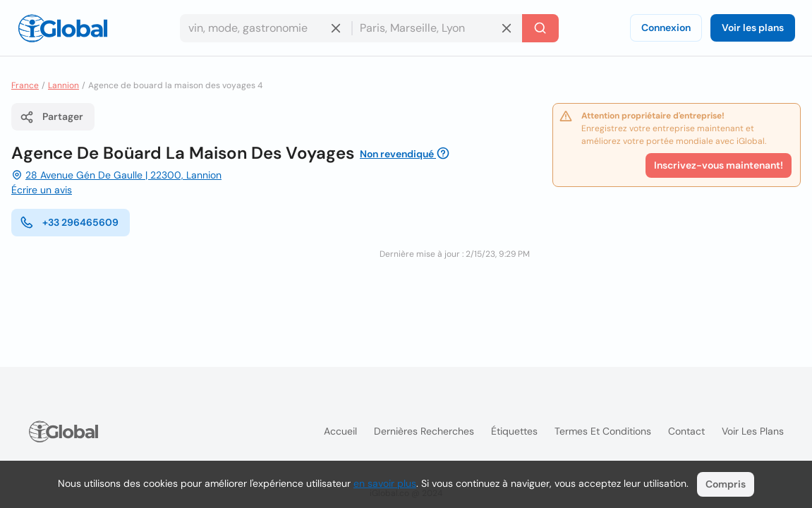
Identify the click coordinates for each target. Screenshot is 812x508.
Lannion (63, 85)
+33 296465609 (69, 222)
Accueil (340, 431)
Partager (51, 117)
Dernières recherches (424, 431)
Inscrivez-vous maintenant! (719, 165)
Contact (686, 431)
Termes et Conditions (603, 431)
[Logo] (63, 28)
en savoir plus (385, 483)
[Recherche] (540, 28)
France (25, 85)
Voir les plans (753, 28)
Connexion (666, 28)
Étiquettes (514, 431)
